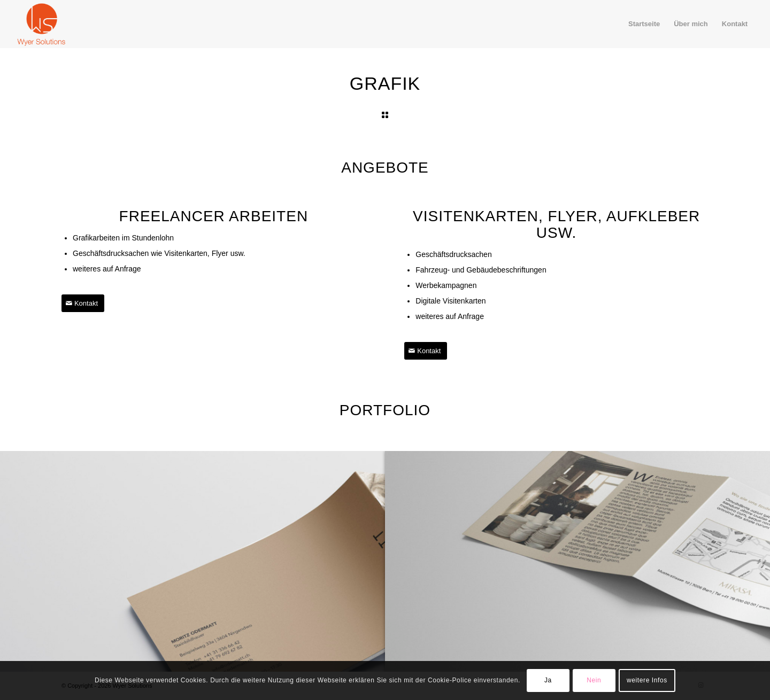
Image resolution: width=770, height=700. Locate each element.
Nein (594, 680)
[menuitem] (644, 24)
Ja (548, 680)
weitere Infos (647, 680)
